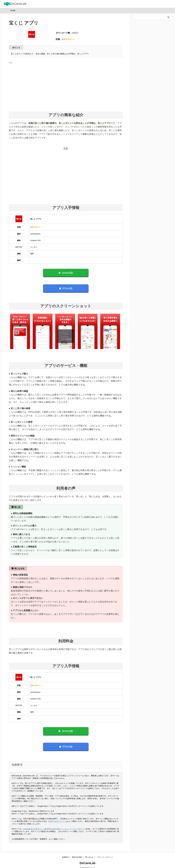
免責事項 (65, 853)
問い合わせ (89, 853)
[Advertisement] (66, 86)
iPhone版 (66, 287)
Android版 (66, 272)
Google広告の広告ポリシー (34, 825)
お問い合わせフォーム (58, 817)
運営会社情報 (77, 853)
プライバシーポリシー (105, 853)
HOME (13, 10)
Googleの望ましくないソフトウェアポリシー (68, 825)
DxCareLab (87, 859)
